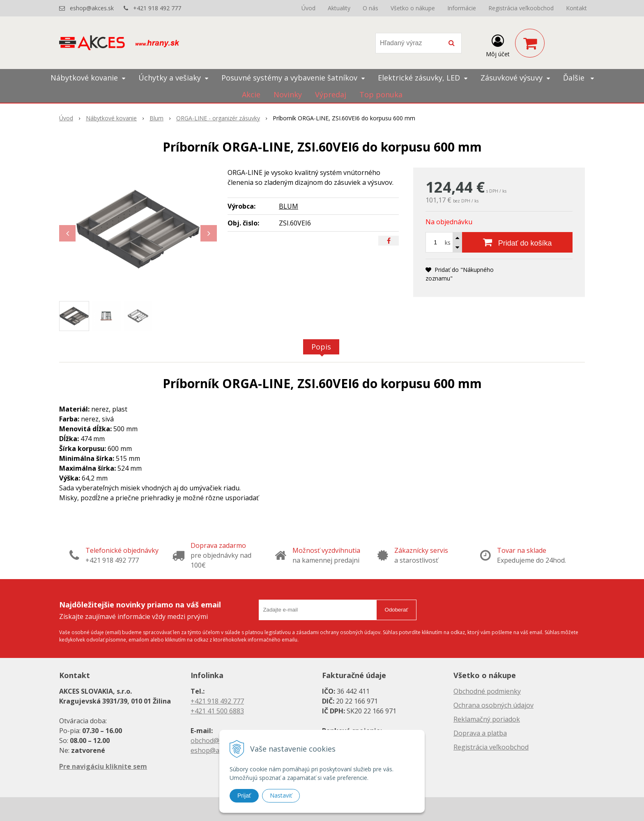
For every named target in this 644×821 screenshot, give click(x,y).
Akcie (251, 94)
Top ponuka (381, 94)
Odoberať (397, 610)
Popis (321, 347)
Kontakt (576, 8)
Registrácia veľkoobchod (521, 8)
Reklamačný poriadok (487, 719)
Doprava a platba (480, 733)
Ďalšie (578, 78)
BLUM (289, 206)
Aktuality (339, 8)
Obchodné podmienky (487, 691)
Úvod (308, 8)
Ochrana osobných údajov (493, 705)
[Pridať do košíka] (517, 242)
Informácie (462, 8)
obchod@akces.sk (218, 741)
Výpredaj (331, 94)
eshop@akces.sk (92, 8)
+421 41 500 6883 (217, 711)
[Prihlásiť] (498, 45)
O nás (370, 8)
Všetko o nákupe (413, 8)
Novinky (288, 94)
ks (448, 243)
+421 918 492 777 (157, 8)
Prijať (244, 796)
